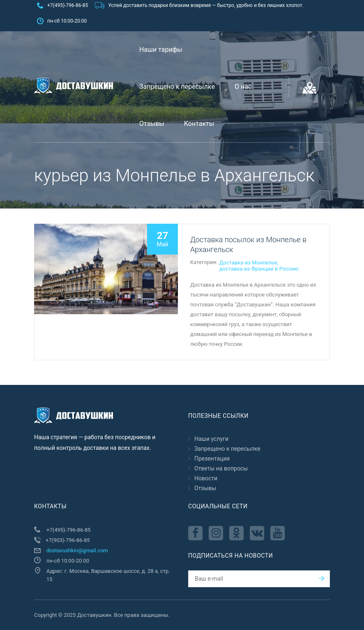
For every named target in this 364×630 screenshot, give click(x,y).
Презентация (212, 459)
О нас (243, 87)
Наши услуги (211, 439)
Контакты (199, 124)
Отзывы (152, 124)
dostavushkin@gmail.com (77, 550)
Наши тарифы (161, 50)
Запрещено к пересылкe (177, 87)
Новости (206, 478)
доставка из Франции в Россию (259, 269)
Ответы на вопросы (221, 468)
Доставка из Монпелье (248, 263)
